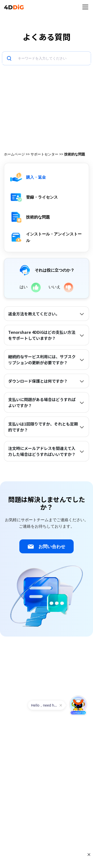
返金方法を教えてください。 (34, 314)
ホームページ (14, 154)
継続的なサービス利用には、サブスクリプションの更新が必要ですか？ (42, 360)
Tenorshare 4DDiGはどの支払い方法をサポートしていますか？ (42, 335)
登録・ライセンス (42, 197)
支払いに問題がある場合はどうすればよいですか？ (42, 402)
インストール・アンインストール (54, 237)
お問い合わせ (46, 546)
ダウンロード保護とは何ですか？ (38, 381)
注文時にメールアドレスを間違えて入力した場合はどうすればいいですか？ (42, 451)
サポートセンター (44, 154)
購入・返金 (36, 177)
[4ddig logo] (14, 7)
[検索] (53, 58)
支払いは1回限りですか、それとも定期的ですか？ (43, 427)
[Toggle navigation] (85, 7)
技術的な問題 (38, 217)
